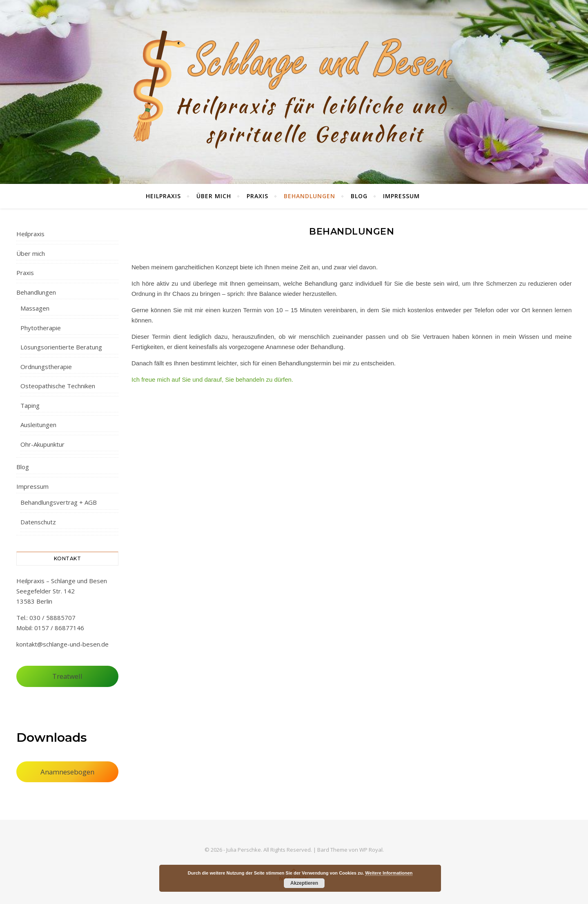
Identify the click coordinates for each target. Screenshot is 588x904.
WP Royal (371, 850)
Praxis (257, 196)
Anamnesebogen (67, 772)
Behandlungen (310, 196)
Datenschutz (38, 522)
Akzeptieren (304, 883)
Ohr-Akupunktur (42, 444)
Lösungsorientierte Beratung (61, 347)
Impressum (401, 196)
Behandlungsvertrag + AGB (59, 502)
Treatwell (67, 676)
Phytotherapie (41, 328)
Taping (30, 405)
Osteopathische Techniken (58, 386)
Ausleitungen (38, 425)
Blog (359, 196)
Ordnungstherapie (46, 367)
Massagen (35, 308)
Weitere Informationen (389, 873)
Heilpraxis (163, 196)
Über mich (214, 196)
